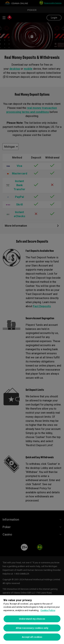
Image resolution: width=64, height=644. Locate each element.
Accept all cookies (32, 637)
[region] (32, 620)
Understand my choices (32, 619)
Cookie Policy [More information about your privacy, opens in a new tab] (48, 610)
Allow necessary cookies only (32, 628)
